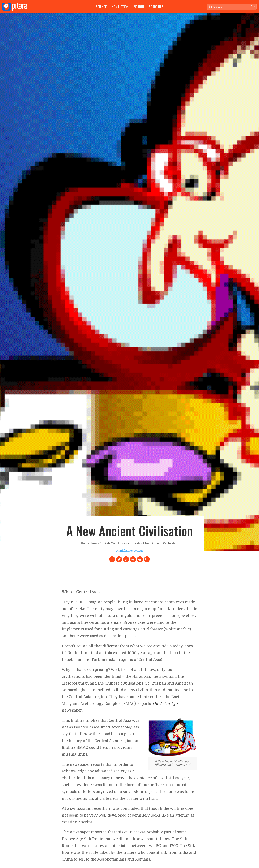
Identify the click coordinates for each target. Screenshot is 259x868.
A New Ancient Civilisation (160, 543)
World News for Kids (126, 543)
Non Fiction (120, 7)
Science (101, 7)
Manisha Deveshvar (129, 551)
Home (85, 543)
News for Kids (101, 543)
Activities (156, 7)
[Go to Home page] (15, 7)
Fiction (139, 7)
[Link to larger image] (172, 737)
